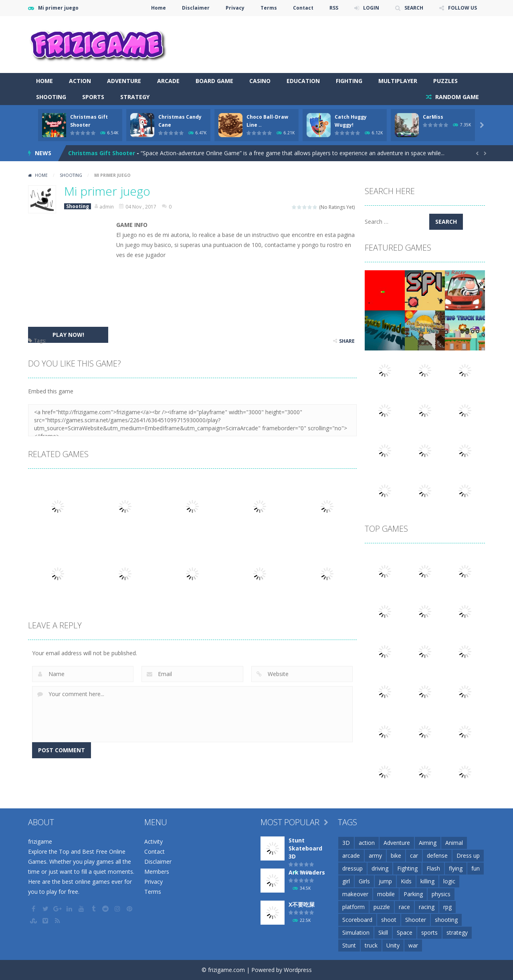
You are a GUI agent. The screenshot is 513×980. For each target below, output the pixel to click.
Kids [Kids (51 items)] (406, 881)
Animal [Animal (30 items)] (454, 843)
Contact (303, 8)
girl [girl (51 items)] (346, 881)
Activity (153, 841)
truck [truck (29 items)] (371, 945)
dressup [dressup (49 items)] (352, 868)
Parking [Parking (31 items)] (413, 894)
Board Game (214, 81)
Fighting (349, 81)
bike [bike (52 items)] (396, 855)
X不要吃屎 (302, 904)
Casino (260, 81)
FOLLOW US (463, 8)
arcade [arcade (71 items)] (351, 855)
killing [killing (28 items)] (427, 881)
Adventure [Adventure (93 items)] (397, 843)
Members (157, 872)
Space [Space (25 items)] (405, 932)
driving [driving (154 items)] (380, 868)
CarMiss (433, 117)
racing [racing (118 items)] (427, 907)
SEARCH (414, 8)
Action (80, 81)
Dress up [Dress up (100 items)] (468, 855)
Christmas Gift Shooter (102, 153)
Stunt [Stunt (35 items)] (349, 945)
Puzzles (445, 81)
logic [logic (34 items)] (449, 881)
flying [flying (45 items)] (456, 868)
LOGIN (371, 8)
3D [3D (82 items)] (346, 843)
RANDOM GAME (456, 97)
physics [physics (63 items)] (441, 894)
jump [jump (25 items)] (385, 881)
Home (159, 8)
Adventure (124, 81)
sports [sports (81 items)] (429, 932)
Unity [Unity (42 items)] (393, 945)
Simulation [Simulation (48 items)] (356, 932)
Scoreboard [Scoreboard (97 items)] (357, 920)
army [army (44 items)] (375, 855)
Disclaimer (196, 8)
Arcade (168, 81)
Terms (269, 8)
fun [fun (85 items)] (476, 868)
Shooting (51, 97)
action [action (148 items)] (367, 843)
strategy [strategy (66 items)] (457, 932)
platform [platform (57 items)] (353, 907)
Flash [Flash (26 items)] (433, 868)
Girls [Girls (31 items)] (364, 881)
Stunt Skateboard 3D (305, 848)
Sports (93, 97)
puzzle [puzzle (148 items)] (382, 907)
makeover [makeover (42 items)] (355, 894)
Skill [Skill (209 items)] (383, 932)
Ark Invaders (307, 872)
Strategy (135, 97)
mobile (55, 341)
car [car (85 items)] (414, 855)
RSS (334, 8)
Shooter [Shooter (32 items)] (416, 920)
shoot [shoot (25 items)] (389, 920)
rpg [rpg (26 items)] (447, 907)
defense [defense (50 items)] (437, 855)
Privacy (235, 8)
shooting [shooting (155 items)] (446, 920)
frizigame (40, 841)
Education (303, 81)
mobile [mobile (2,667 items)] (386, 894)
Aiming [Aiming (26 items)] (428, 843)
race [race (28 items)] (404, 907)
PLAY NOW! (68, 335)
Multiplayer (398, 81)
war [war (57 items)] (413, 945)
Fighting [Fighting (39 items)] (407, 868)
